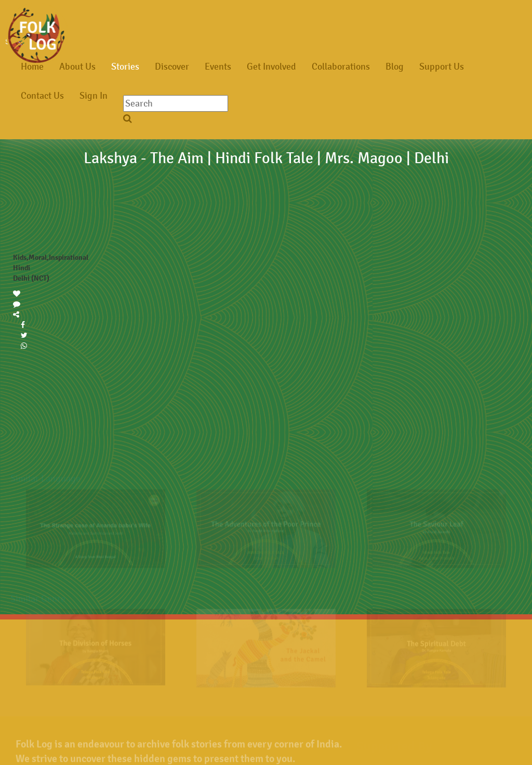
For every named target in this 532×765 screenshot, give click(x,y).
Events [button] (218, 67)
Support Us (442, 67)
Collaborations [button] (341, 67)
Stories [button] (125, 67)
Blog (395, 67)
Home (32, 67)
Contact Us (42, 96)
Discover (172, 67)
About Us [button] (77, 67)
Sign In (94, 96)
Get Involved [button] (271, 67)
